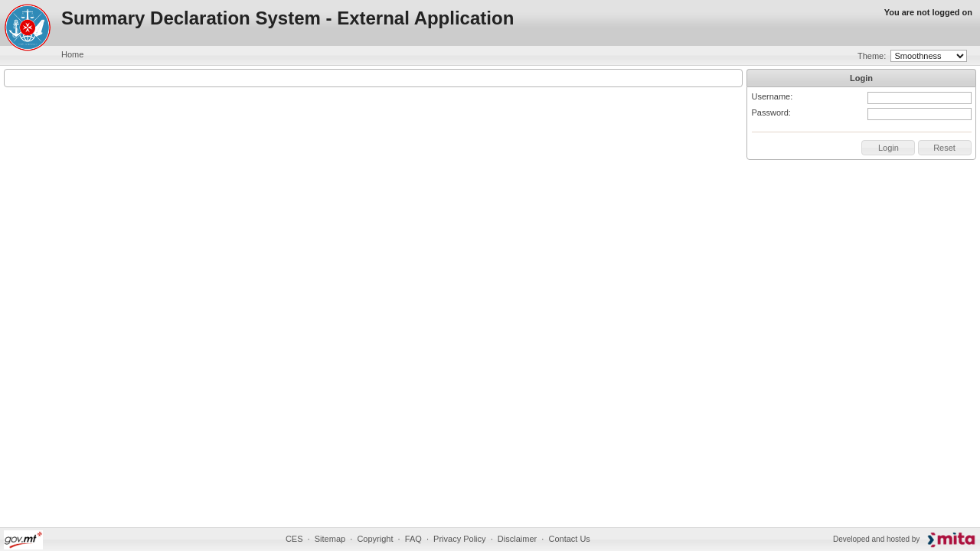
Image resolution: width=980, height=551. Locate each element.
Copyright (375, 539)
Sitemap (330, 539)
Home (72, 54)
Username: (773, 96)
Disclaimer (517, 539)
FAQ (413, 539)
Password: (771, 112)
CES (294, 539)
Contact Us (569, 539)
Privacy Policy (459, 539)
